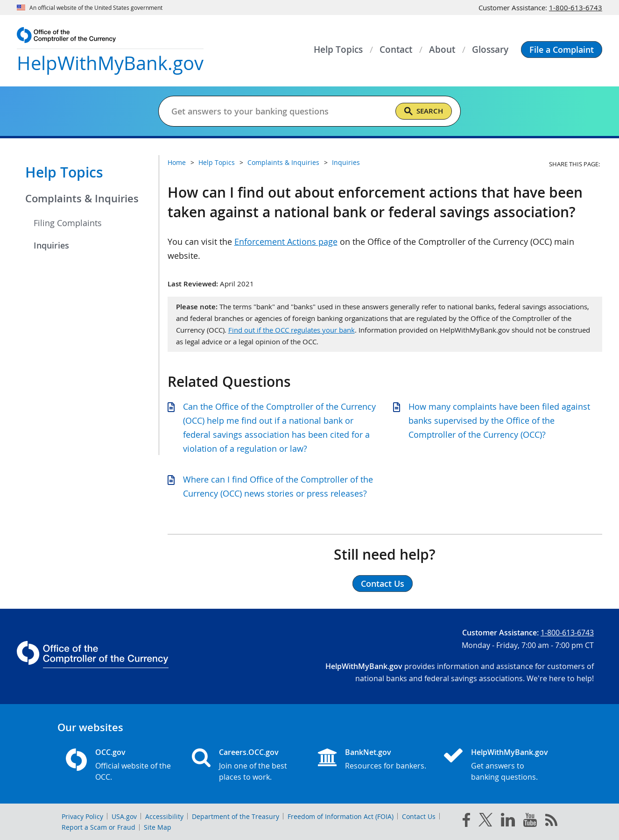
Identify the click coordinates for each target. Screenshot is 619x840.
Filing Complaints (68, 223)
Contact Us (419, 816)
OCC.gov (110, 752)
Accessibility (164, 816)
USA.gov (124, 816)
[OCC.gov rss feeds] (551, 822)
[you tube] (530, 822)
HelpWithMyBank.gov (510, 752)
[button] (562, 50)
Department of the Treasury (236, 816)
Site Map (158, 827)
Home (177, 162)
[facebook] (466, 822)
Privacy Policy (82, 816)
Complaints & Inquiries (82, 199)
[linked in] (508, 822)
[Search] (424, 111)
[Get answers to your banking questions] (279, 111)
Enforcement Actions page (286, 242)
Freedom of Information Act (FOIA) (341, 816)
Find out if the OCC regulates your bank (292, 330)
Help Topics (64, 172)
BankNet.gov (368, 752)
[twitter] (485, 822)
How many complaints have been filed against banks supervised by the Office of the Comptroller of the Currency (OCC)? (499, 420)
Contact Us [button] (383, 584)
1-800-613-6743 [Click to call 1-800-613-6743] (576, 7)
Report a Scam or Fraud (98, 827)
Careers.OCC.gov (249, 752)
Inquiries (51, 245)
